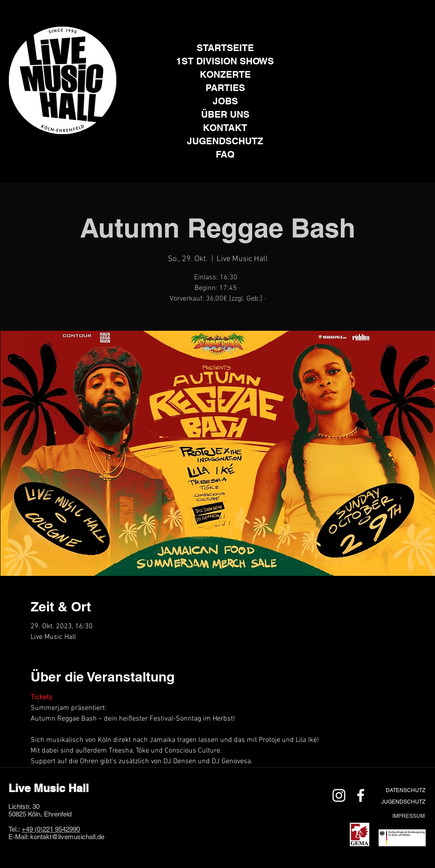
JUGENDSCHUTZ (225, 141)
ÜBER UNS (225, 114)
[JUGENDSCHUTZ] (403, 802)
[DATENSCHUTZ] (405, 790)
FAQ (225, 154)
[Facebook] (73, 148)
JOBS (225, 101)
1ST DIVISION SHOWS (225, 61)
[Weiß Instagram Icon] (339, 795)
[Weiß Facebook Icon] (361, 795)
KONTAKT (225, 128)
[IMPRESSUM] (408, 816)
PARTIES (225, 88)
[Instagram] (52, 148)
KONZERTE (225, 74)
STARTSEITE (225, 48)
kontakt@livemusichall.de (67, 837)
